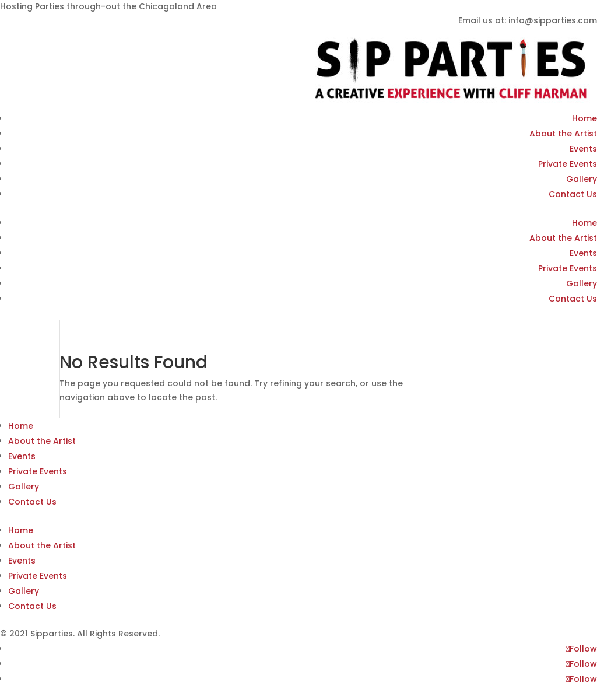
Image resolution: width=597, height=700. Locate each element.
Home (584, 118)
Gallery (582, 179)
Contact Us (573, 194)
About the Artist (563, 134)
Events (583, 149)
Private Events (568, 164)
